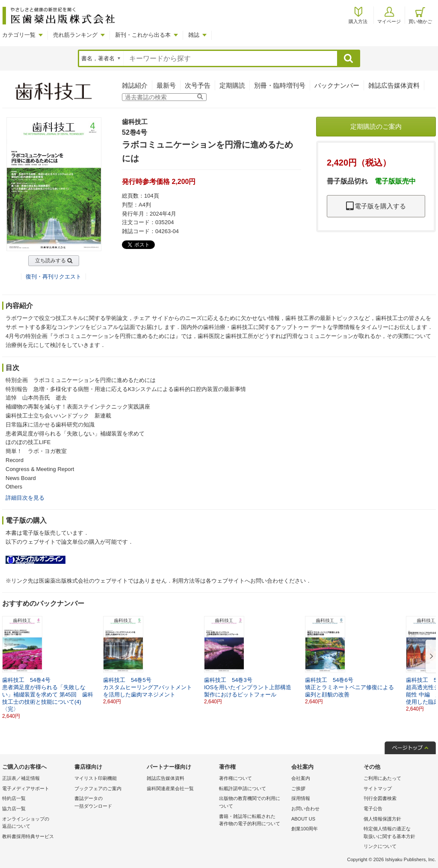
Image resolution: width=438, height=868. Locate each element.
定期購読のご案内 (376, 126)
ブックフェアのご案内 (98, 788)
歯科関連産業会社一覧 (170, 788)
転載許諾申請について (243, 788)
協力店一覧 (14, 809)
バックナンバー (337, 85)
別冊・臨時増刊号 (280, 85)
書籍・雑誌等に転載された (253, 821)
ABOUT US (303, 819)
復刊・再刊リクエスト (53, 277)
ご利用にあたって (382, 778)
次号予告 (198, 85)
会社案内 (301, 778)
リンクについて (380, 846)
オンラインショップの (36, 823)
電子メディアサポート (26, 788)
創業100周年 (305, 829)
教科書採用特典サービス (28, 836)
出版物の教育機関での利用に (253, 803)
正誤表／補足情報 (21, 778)
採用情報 (301, 798)
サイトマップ (378, 788)
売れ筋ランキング (75, 35)
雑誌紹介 (135, 85)
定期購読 (232, 85)
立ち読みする (50, 261)
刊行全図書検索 (380, 798)
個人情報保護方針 (382, 819)
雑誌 (194, 35)
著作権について (235, 778)
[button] (430, 657)
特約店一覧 (14, 798)
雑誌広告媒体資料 (394, 85)
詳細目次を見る (25, 498)
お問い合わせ (305, 809)
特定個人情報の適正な (398, 833)
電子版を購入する (376, 206)
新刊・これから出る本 (143, 35)
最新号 (166, 85)
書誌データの (108, 803)
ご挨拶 (298, 788)
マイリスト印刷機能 (96, 778)
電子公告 (373, 809)
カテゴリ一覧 (19, 35)
